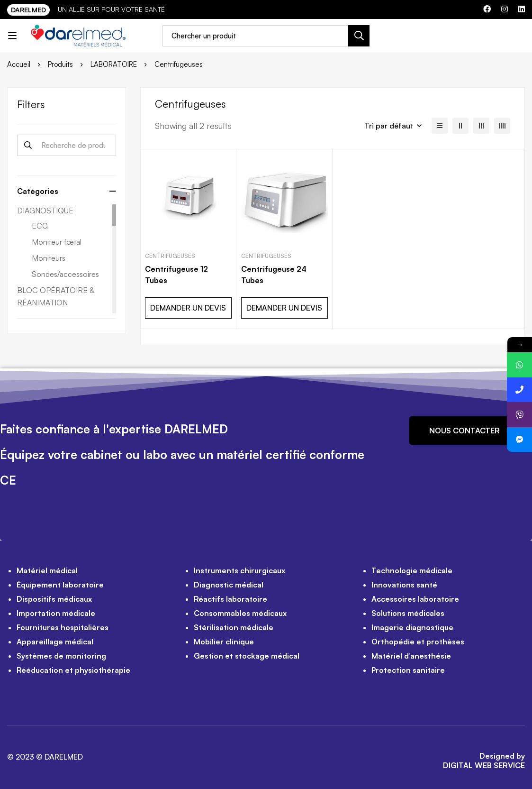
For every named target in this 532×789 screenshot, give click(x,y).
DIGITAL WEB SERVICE (484, 765)
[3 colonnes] (481, 126)
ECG (40, 226)
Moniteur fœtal (57, 242)
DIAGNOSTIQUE (45, 211)
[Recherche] (359, 36)
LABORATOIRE (114, 64)
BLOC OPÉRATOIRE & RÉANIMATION (56, 296)
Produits (60, 64)
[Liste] (440, 126)
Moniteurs (49, 258)
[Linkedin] (522, 9)
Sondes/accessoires (65, 274)
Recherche (28, 145)
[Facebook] (487, 9)
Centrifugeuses (170, 256)
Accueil (19, 64)
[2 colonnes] (460, 126)
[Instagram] (505, 9)
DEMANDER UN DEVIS (188, 308)
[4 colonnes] (502, 126)
